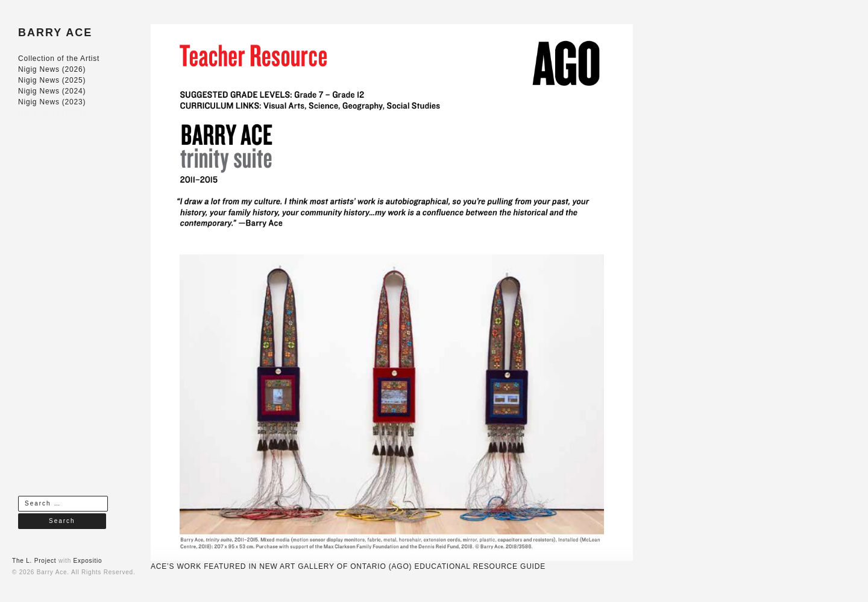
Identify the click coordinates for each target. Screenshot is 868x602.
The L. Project (34, 561)
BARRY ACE (55, 33)
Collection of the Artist (59, 59)
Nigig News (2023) (52, 102)
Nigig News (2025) (52, 80)
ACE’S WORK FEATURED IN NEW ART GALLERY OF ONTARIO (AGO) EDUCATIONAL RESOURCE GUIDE (348, 566)
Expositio (88, 561)
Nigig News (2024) (52, 91)
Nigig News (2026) (52, 69)
